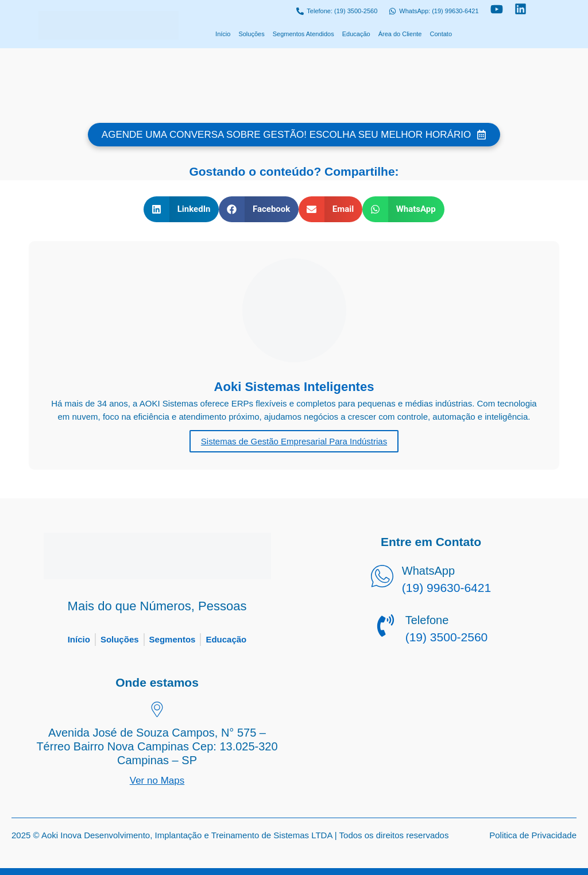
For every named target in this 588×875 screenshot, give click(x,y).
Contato (441, 34)
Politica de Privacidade (533, 835)
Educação (356, 34)
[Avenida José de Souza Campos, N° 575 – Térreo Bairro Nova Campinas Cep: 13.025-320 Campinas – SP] (157, 711)
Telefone (427, 620)
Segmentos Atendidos (303, 34)
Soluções (251, 34)
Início (223, 34)
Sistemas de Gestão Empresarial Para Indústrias (294, 441)
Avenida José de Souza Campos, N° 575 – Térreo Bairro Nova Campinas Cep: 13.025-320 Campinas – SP (157, 746)
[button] (181, 209)
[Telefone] (386, 628)
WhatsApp (428, 571)
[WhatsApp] (382, 578)
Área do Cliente (400, 34)
